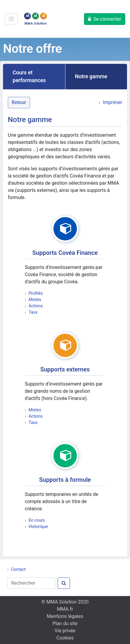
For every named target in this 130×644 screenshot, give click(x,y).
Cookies (65, 638)
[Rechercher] (31, 583)
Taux (33, 312)
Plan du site (65, 623)
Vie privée (65, 631)
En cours (37, 520)
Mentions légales (65, 616)
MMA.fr (65, 609)
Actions (36, 306)
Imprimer (112, 102)
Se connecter (107, 19)
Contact (18, 569)
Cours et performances (29, 76)
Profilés (36, 293)
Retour (19, 102)
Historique (38, 526)
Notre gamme (91, 76)
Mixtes (35, 300)
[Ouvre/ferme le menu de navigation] (11, 19)
